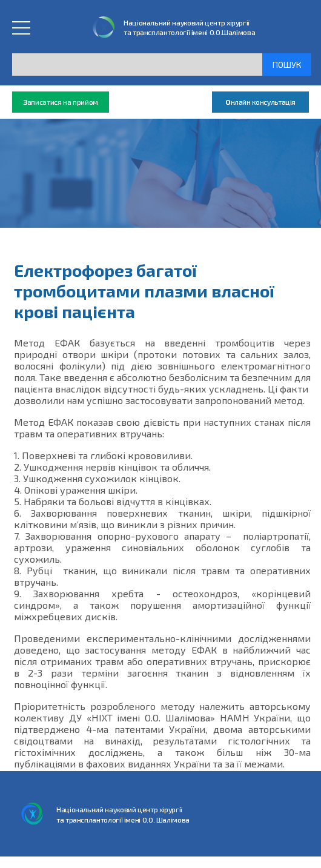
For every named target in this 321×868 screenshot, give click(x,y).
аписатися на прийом (61, 102)
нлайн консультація (260, 102)
